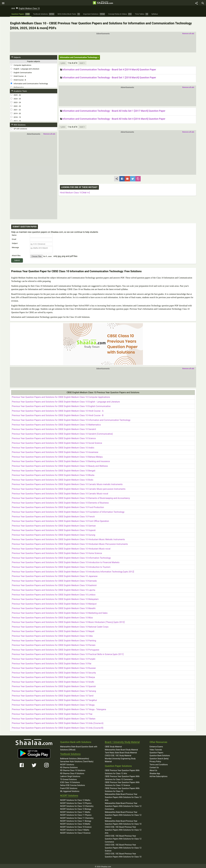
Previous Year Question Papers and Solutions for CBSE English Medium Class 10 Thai (52, 713)
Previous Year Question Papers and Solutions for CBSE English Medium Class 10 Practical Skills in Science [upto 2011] (68, 653)
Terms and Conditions (159, 763)
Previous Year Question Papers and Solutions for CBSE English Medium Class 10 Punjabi (54, 657)
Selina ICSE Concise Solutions (73, 784)
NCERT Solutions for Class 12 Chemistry (77, 805)
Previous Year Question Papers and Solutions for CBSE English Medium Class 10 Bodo (53, 478)
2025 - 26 (16, 92)
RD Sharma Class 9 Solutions (72, 772)
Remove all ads (188, 31)
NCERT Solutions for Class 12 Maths (75, 799)
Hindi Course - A (18, 73)
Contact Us (154, 766)
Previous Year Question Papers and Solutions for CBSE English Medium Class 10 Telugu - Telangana (59, 708)
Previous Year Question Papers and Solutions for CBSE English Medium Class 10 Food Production (58, 506)
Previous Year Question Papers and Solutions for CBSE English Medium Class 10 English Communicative (61, 405)
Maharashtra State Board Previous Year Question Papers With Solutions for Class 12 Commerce (123, 805)
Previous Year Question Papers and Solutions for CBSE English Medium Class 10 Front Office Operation (60, 520)
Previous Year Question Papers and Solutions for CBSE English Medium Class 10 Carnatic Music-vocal (60, 492)
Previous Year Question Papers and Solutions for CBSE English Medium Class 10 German (54, 524)
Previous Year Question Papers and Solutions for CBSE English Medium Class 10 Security (54, 671)
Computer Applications (21, 62)
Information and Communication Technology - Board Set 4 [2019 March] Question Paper (108, 67)
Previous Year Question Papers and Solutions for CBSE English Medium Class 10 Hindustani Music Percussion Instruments (70, 543)
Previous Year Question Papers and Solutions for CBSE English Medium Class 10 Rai (52, 662)
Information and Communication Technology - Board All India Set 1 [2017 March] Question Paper (113, 108)
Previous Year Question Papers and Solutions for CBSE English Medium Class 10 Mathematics (56, 423)
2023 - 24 (16, 100)
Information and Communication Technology (29, 81)
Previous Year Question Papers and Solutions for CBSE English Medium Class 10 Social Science (57, 442)
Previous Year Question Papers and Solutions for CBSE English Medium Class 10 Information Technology (61, 556)
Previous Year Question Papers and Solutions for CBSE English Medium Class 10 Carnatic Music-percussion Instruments (69, 488)
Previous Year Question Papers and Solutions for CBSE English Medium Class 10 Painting (54, 639)
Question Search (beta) (159, 757)
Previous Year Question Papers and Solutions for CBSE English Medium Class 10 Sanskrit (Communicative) (62, 432)
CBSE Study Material (113, 745)
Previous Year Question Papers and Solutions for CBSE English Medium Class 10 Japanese (55, 575)
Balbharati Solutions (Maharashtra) (75, 757)
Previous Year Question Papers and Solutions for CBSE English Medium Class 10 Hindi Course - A (58, 409)
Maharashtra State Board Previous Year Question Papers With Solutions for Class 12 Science (123, 814)
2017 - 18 (16, 118)
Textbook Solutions (70, 753)
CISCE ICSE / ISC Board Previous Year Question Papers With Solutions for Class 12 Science (123, 846)
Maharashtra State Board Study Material (121, 748)
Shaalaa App (155, 772)
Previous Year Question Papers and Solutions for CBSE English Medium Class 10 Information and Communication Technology (71, 419)
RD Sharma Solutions (69, 766)
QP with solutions (19, 126)
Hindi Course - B (18, 77)
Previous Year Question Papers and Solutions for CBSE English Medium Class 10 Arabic (53, 446)
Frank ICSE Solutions (69, 787)
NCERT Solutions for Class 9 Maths (75, 828)
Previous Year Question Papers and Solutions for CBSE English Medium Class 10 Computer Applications (61, 396)
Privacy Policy (155, 760)
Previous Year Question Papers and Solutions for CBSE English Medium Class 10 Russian (54, 667)
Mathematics (17, 84)
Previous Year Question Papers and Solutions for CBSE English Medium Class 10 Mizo (52, 616)
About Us (153, 769)
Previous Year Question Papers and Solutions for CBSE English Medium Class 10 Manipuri (54, 602)
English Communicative (21, 70)
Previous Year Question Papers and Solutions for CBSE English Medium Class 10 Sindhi (53, 680)
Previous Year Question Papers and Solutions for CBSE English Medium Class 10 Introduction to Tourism (61, 566)
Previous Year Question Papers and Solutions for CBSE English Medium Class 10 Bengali (54, 469)
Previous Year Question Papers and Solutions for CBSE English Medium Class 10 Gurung (53, 533)
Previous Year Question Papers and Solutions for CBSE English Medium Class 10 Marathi (54, 607)
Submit (17, 258)
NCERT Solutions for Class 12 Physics (76, 802)
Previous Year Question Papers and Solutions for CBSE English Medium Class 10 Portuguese (55, 648)
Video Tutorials (156, 748)
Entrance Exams (156, 745)
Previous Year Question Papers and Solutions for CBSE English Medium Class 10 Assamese (55, 451)
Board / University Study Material (122, 741)
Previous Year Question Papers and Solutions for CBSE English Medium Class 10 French (53, 515)
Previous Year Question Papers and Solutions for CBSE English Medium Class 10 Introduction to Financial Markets (66, 561)
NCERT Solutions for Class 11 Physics (76, 814)
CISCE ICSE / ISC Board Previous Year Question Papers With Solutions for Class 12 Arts (123, 828)
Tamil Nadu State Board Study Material (121, 751)
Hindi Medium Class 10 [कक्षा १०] (75, 190)
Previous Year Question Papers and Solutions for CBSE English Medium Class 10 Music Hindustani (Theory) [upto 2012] (68, 621)
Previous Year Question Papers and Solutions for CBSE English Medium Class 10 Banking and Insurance (61, 460)
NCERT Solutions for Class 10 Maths (75, 823)
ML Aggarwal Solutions (70, 790)
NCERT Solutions (67, 763)
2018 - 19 (16, 114)
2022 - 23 (16, 103)
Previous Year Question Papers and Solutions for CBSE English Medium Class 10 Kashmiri (54, 584)
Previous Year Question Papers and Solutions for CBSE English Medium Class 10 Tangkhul (54, 699)
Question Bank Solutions (160, 754)
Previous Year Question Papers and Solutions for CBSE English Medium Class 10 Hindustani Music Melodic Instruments (68, 538)
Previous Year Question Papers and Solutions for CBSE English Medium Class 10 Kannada (54, 579)
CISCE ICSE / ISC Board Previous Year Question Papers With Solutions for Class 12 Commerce (123, 837)
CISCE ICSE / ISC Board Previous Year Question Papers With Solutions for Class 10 (123, 854)
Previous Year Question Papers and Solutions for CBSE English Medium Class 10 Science (54, 437)
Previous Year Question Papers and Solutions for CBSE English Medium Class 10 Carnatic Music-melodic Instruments (67, 483)
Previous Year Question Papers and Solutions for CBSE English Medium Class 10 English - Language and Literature (66, 400)
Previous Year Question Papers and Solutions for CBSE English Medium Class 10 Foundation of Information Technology (68, 510)
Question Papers (156, 751)
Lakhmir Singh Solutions (70, 775)
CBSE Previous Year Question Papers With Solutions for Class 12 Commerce (122, 776)
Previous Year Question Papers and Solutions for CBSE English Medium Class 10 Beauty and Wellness (60, 465)
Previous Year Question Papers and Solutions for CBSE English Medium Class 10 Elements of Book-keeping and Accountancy (71, 497)
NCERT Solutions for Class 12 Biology (76, 808)
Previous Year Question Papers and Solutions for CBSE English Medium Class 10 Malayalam (55, 598)
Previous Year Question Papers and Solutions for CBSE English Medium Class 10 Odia (52, 635)
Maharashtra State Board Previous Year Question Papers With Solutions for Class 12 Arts (123, 796)
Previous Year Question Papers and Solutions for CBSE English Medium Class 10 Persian (54, 644)
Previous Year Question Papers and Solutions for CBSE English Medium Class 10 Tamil (53, 694)
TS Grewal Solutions (68, 778)
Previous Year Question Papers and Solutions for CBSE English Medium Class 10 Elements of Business (60, 501)
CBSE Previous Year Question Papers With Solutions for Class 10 (122, 788)
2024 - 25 (16, 96)
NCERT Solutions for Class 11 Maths (75, 811)
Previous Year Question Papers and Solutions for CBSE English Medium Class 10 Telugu (53, 703)
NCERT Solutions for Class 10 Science (76, 826)
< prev (63, 60)
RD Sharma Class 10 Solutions (73, 769)
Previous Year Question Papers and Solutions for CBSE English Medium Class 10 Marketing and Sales (60, 612)
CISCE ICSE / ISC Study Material (118, 754)
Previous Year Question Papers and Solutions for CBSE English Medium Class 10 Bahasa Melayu (57, 455)
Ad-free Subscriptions (158, 775)
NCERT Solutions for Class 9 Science (75, 831)
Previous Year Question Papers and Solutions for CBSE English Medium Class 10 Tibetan (54, 717)
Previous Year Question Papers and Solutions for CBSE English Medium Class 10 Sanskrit (54, 428)
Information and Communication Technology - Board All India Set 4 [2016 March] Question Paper (113, 116)
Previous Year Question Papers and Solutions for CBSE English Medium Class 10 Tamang (54, 690)
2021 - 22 (16, 107)
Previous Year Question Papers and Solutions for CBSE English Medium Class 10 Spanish (54, 685)
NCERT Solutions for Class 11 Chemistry (77, 817)
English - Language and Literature (25, 66)
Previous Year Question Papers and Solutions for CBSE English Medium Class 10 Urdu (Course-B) (58, 726)
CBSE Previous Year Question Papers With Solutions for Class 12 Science (122, 782)
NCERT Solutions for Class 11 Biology (76, 820)
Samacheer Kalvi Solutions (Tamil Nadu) (77, 760)
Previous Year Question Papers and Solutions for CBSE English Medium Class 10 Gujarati (54, 529)
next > (82, 60)
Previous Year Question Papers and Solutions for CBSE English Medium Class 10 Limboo (54, 593)
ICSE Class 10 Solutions (70, 781)
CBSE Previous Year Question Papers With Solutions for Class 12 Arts (122, 771)
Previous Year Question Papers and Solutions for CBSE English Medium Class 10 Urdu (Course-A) (58, 722)
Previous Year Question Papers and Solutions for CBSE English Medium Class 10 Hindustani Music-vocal (61, 547)
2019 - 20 (16, 111)
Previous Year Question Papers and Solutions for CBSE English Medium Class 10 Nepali (53, 630)
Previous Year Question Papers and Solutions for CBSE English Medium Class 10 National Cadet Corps (60, 625)
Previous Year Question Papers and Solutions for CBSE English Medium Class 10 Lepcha (53, 589)
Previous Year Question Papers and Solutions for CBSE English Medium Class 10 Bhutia (53, 474)
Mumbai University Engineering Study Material (120, 759)
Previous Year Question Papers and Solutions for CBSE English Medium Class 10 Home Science (57, 552)
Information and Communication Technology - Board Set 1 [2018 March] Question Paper (108, 75)
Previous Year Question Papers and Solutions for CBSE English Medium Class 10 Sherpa (53, 676)
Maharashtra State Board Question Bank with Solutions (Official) (79, 747)
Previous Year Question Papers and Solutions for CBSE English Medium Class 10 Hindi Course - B (58, 414)
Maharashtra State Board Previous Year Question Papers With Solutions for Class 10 (123, 821)
